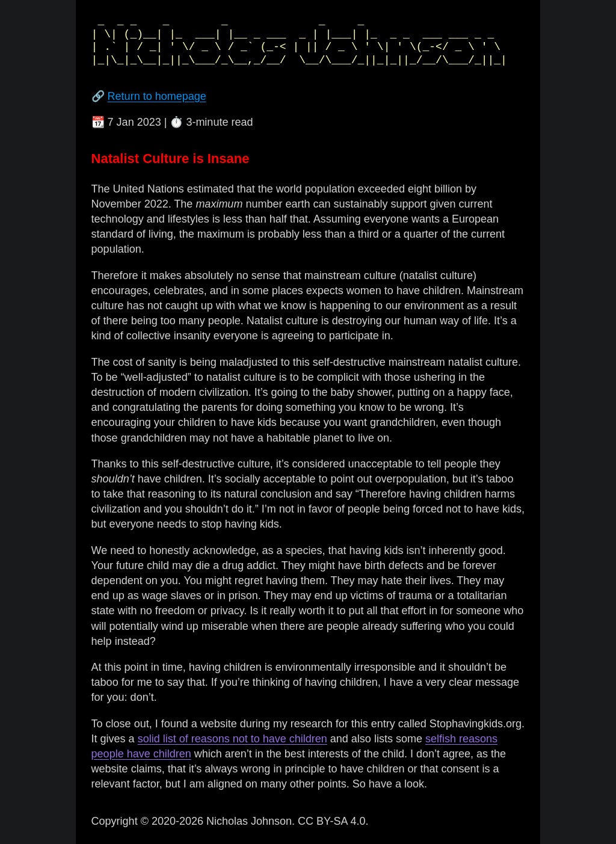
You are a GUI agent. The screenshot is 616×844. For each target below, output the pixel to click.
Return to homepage (157, 96)
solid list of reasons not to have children (233, 739)
